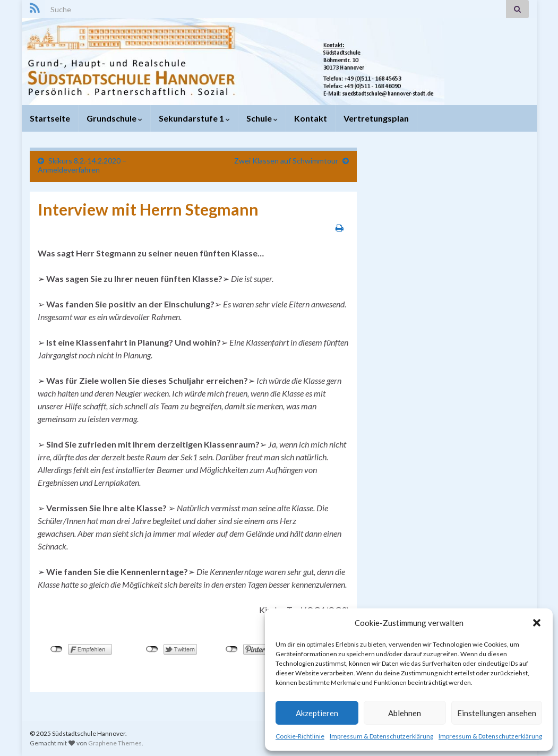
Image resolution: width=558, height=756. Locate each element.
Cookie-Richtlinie (300, 736)
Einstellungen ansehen (497, 713)
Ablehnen (405, 713)
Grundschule (114, 118)
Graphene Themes (115, 743)
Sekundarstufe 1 (194, 118)
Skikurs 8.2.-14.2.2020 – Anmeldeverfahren (82, 165)
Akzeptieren (317, 713)
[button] (537, 623)
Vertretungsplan (376, 118)
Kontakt (311, 118)
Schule (262, 118)
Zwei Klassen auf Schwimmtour (286, 161)
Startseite (50, 118)
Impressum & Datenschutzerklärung (381, 736)
